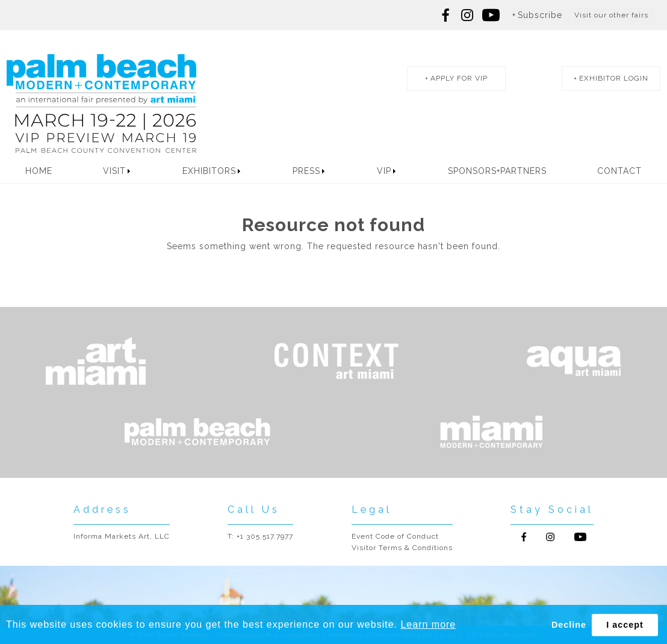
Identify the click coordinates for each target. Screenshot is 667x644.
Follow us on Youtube (580, 537)
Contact (619, 171)
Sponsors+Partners (497, 171)
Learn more (428, 624)
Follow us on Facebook (446, 15)
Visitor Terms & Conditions (402, 548)
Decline (569, 625)
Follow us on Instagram (467, 15)
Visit (114, 171)
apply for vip (459, 78)
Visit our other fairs (611, 15)
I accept (625, 625)
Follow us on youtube (491, 15)
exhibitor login (614, 78)
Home (39, 171)
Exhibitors (209, 171)
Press (306, 171)
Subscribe (540, 15)
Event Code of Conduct (395, 536)
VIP (384, 171)
